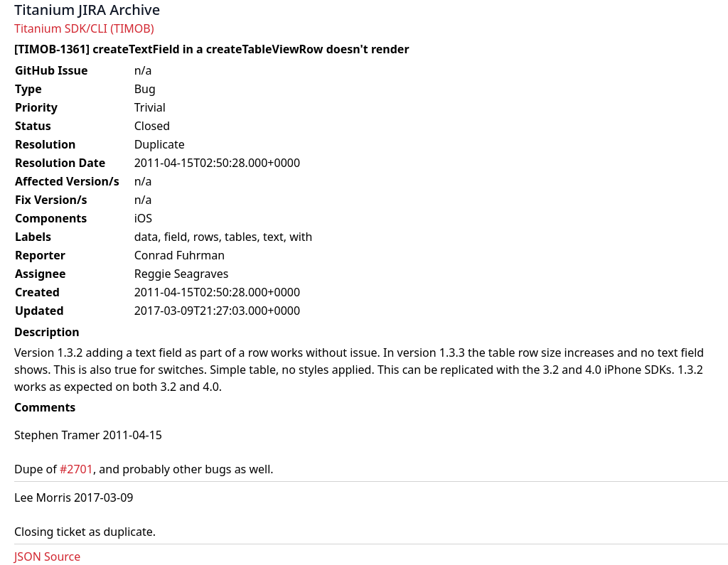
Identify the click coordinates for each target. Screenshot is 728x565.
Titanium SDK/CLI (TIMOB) (84, 28)
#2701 (76, 469)
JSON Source (47, 556)
